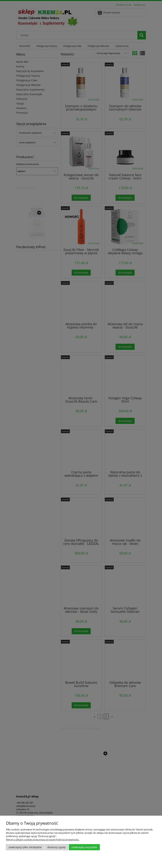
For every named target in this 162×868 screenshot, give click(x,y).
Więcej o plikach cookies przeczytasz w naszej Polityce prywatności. (43, 839)
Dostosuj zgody (56, 847)
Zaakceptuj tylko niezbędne (25, 847)
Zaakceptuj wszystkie (84, 847)
